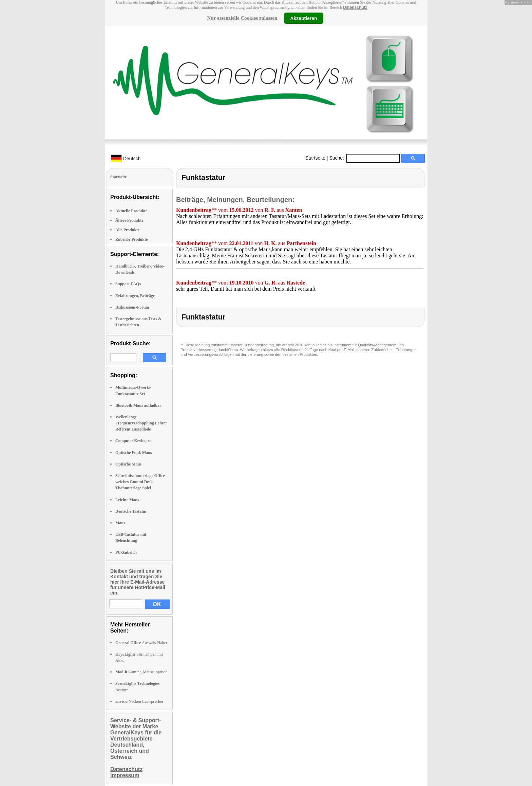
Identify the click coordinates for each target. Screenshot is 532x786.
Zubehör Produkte (131, 239)
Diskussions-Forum (132, 307)
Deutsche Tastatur (131, 511)
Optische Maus (128, 464)
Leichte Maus (127, 500)
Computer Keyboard (134, 441)
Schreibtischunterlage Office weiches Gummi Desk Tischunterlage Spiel (140, 482)
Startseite (315, 158)
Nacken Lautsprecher (139, 701)
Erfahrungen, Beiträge (135, 296)
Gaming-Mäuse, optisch (141, 672)
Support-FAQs (128, 284)
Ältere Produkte (129, 220)
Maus (120, 523)
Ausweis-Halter (141, 643)
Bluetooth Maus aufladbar (138, 405)
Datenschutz (355, 7)
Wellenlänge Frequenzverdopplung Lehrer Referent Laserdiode (141, 423)
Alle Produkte (127, 230)
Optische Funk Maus (134, 453)
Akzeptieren (303, 18)
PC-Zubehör (126, 552)
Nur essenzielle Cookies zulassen (242, 18)
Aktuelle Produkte (131, 211)
